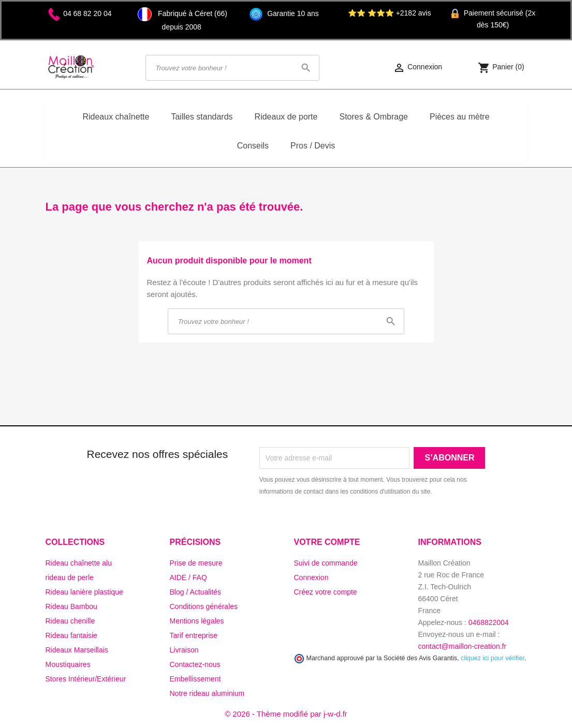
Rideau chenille (70, 621)
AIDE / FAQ (188, 577)
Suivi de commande (326, 563)
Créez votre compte (326, 592)
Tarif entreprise (194, 635)
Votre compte (327, 542)
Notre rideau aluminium (207, 693)
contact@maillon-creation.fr (463, 646)
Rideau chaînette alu (79, 563)
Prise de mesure (196, 563)
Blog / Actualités (196, 592)
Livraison (184, 650)
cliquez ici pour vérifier (493, 658)
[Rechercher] (232, 68)
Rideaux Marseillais (77, 650)
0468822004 (489, 622)
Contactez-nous (195, 664)
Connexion (311, 577)
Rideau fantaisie (71, 635)
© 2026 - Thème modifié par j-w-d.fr (286, 714)
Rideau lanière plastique (84, 592)
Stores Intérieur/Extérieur (86, 679)
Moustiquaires (68, 664)
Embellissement (195, 679)
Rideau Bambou (71, 606)
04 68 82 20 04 (87, 13)
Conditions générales (204, 606)
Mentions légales (197, 621)
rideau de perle (70, 577)
